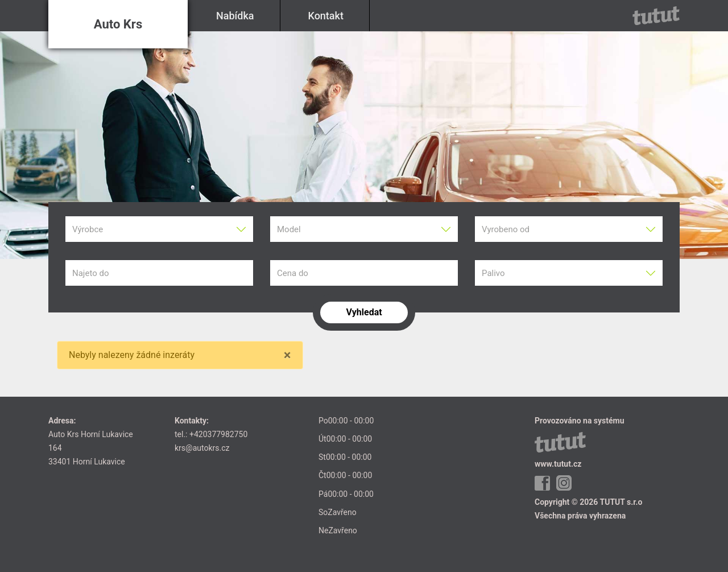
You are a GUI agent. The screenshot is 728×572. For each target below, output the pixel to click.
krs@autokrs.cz (202, 448)
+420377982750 (218, 434)
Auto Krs (118, 24)
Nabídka (235, 16)
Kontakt (326, 16)
